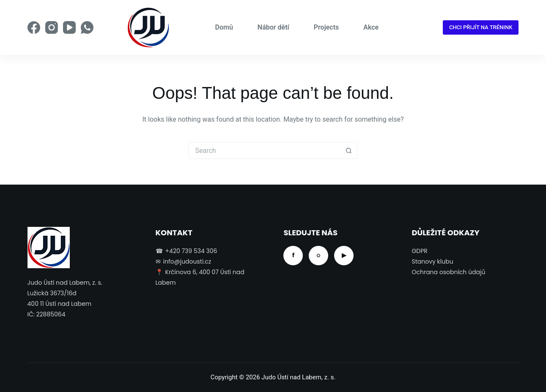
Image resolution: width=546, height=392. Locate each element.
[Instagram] (52, 27)
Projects (327, 27)
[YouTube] (69, 27)
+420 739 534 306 (191, 251)
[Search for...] (264, 150)
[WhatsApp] (87, 27)
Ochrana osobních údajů (448, 272)
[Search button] (349, 150)
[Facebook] (34, 27)
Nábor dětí (273, 27)
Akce (371, 27)
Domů (224, 27)
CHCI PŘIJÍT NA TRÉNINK (481, 27)
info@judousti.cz (187, 261)
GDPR (419, 251)
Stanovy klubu (432, 261)
